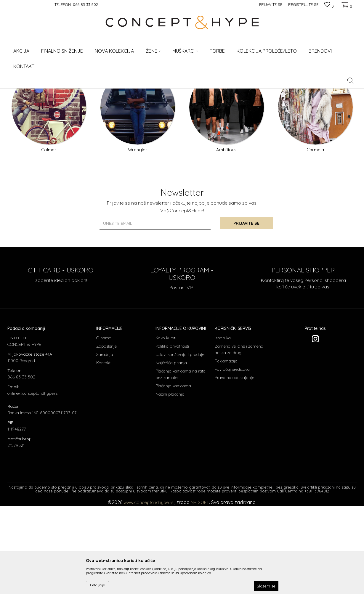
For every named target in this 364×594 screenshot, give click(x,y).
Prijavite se (247, 312)
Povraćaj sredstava (232, 457)
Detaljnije (97, 585)
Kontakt (103, 451)
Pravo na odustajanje (234, 466)
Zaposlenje (106, 434)
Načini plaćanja (170, 482)
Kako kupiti (166, 426)
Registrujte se (303, 4)
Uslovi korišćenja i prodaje (180, 443)
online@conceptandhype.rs (32, 481)
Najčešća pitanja (171, 451)
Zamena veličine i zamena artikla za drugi (239, 438)
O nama (104, 426)
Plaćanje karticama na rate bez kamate (180, 463)
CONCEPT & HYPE (22, 92)
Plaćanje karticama (173, 474)
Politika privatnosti (172, 434)
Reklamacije (226, 449)
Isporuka (223, 426)
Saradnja (105, 443)
